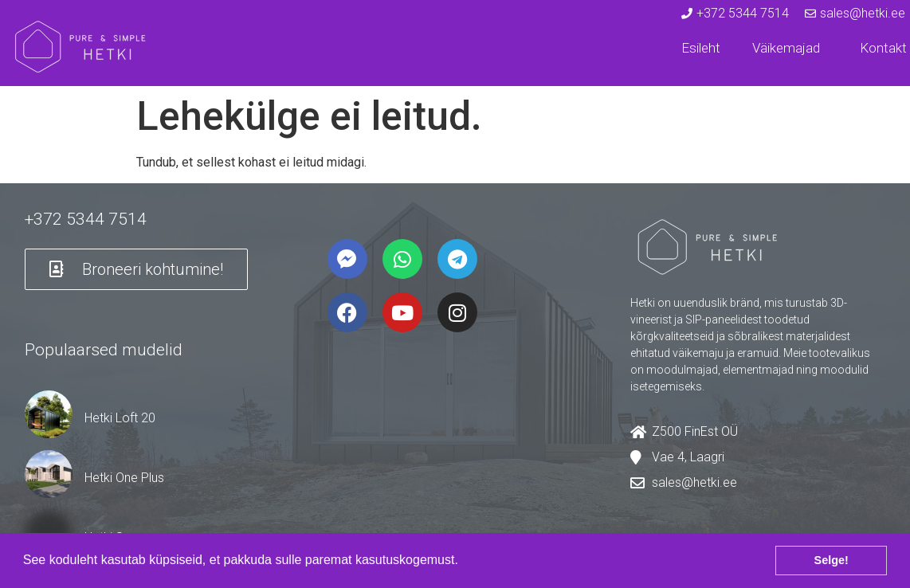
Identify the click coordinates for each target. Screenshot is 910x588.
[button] (464, 562)
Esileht (701, 48)
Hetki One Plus (124, 478)
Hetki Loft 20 (120, 418)
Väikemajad (790, 48)
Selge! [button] (832, 560)
